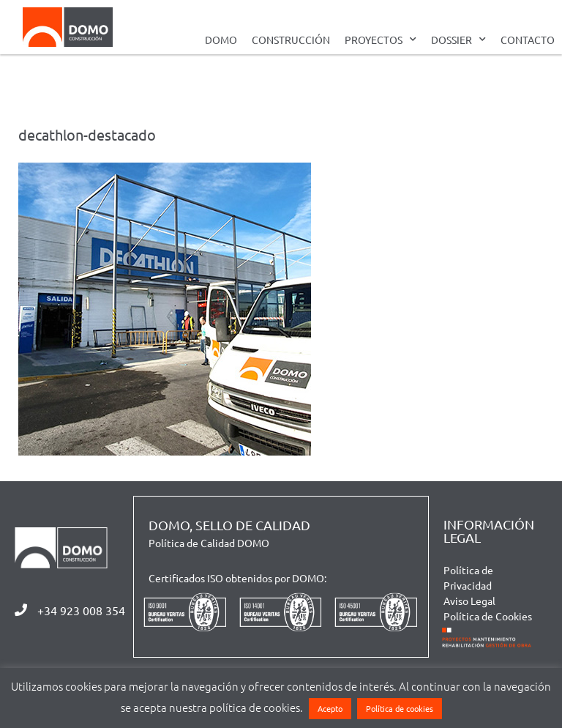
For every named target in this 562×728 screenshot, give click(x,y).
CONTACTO (528, 40)
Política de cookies (400, 708)
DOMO (221, 40)
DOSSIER (458, 40)
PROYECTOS (381, 40)
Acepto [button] (330, 708)
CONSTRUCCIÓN (291, 40)
